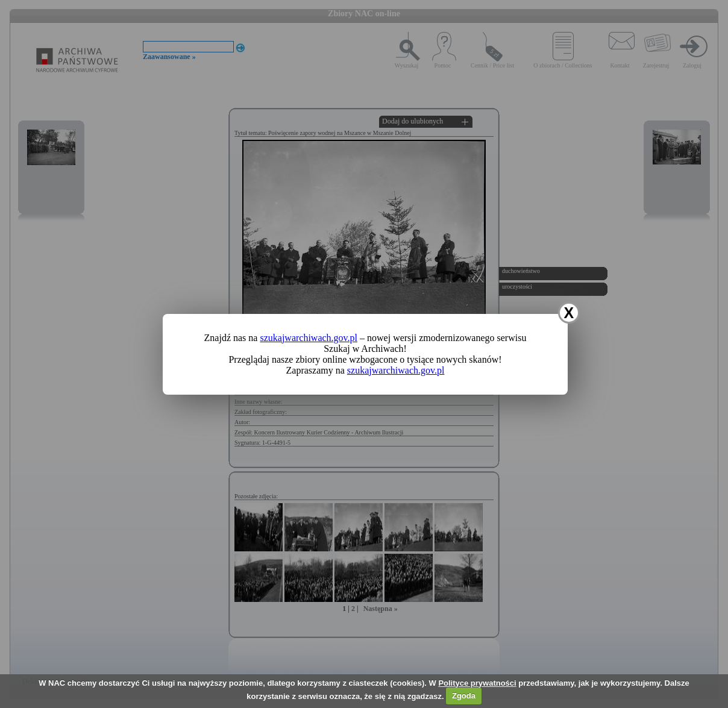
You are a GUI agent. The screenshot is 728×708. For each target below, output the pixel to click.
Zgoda (464, 696)
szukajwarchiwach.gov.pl (309, 338)
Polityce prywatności (477, 683)
